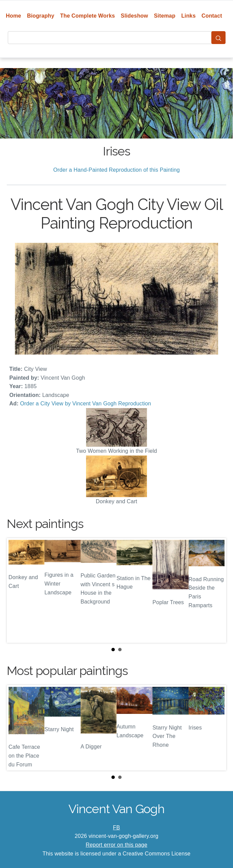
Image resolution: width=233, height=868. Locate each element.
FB (117, 828)
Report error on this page (116, 845)
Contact (212, 16)
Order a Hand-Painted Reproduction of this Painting (116, 170)
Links (188, 16)
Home (13, 16)
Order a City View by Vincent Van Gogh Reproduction (86, 404)
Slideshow (135, 16)
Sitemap (164, 16)
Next (216, 590)
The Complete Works (88, 16)
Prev (17, 590)
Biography (41, 16)
